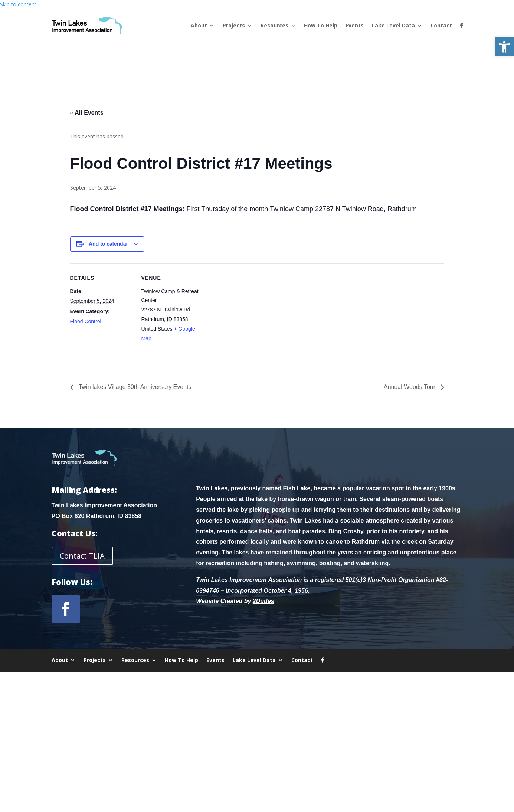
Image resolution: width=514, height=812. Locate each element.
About (199, 25)
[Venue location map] (252, 315)
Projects (234, 25)
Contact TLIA (82, 556)
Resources (274, 25)
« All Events (87, 113)
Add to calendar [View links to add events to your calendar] (108, 244)
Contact (441, 25)
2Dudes (263, 601)
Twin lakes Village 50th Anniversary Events (134, 387)
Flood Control (86, 321)
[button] (504, 47)
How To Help (321, 25)
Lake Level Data (393, 25)
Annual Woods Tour (410, 387)
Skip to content (18, 4)
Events (355, 25)
